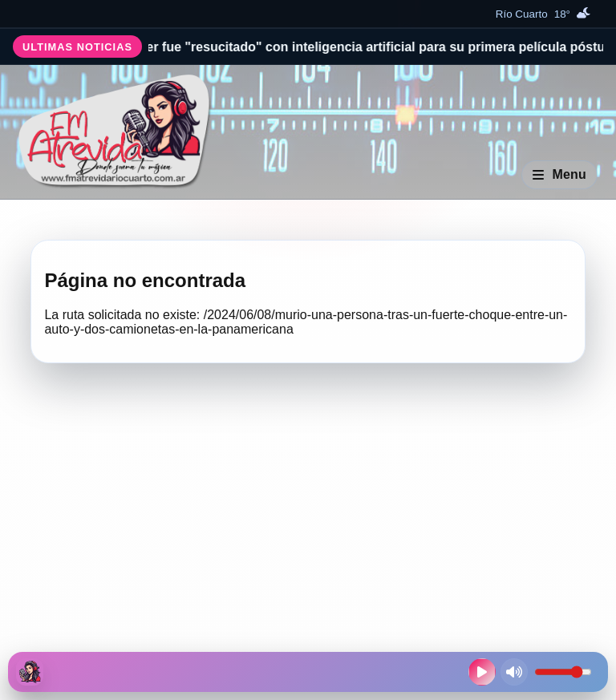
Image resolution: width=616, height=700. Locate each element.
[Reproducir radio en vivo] (482, 672)
